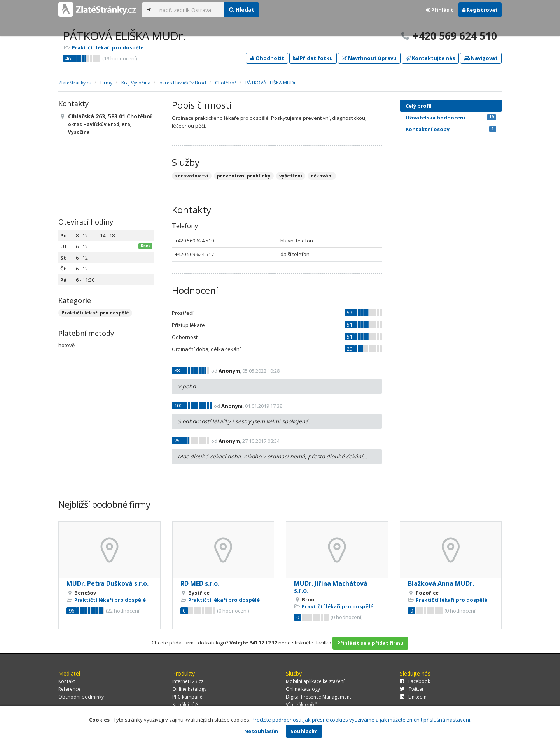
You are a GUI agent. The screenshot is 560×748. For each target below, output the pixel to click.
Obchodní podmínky (81, 697)
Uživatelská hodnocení (451, 118)
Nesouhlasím (261, 731)
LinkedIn (413, 697)
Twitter (412, 689)
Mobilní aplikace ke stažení (315, 681)
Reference (69, 689)
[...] (190, 10)
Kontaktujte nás (430, 58)
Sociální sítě (185, 705)
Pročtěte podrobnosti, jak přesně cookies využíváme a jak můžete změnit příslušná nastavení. (361, 720)
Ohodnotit (267, 58)
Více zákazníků (302, 705)
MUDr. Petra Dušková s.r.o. (108, 583)
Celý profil (419, 106)
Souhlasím (304, 731)
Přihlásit (440, 10)
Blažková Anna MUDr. (441, 583)
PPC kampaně (187, 697)
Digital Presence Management (318, 697)
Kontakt (67, 681)
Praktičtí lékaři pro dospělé (108, 47)
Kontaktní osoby (451, 129)
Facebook (415, 681)
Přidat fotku (313, 58)
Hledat (242, 10)
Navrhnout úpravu (369, 58)
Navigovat (481, 58)
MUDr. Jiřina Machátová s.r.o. (331, 587)
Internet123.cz (188, 681)
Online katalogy (189, 689)
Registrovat (480, 10)
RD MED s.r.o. (200, 583)
